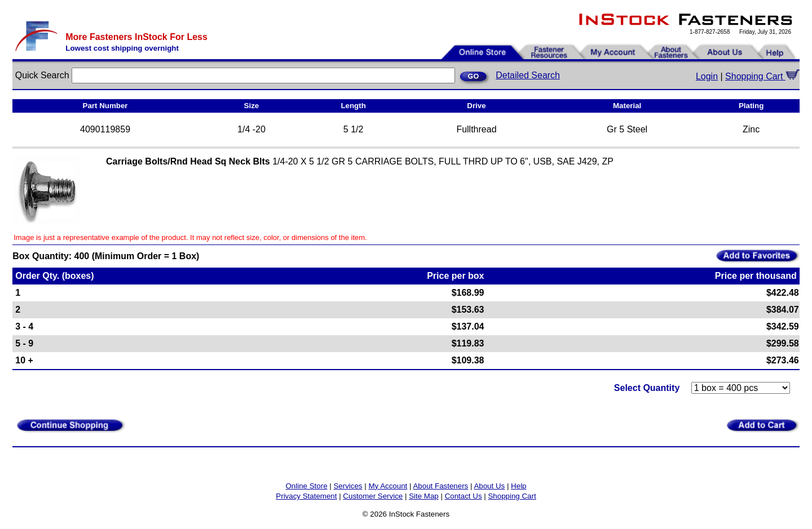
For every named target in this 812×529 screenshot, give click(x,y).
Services (348, 486)
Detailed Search (528, 75)
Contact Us (464, 496)
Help (518, 486)
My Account (388, 486)
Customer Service (373, 496)
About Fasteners (440, 486)
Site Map (424, 496)
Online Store (306, 486)
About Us (489, 486)
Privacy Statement (306, 496)
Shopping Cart (762, 76)
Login (707, 76)
